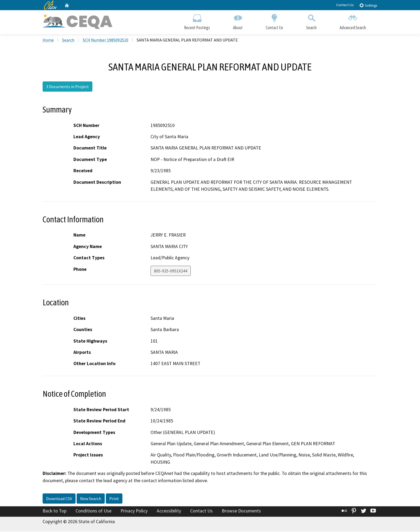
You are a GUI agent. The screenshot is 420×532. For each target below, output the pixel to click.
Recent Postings (197, 21)
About (238, 21)
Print (114, 499)
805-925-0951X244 (171, 271)
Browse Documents (241, 511)
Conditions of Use (93, 511)
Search (311, 21)
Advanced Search (353, 21)
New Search (91, 499)
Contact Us (345, 5)
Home (48, 40)
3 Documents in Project (67, 87)
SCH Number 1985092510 (106, 40)
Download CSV (59, 499)
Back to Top (55, 511)
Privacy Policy (134, 511)
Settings (368, 5)
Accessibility (169, 511)
